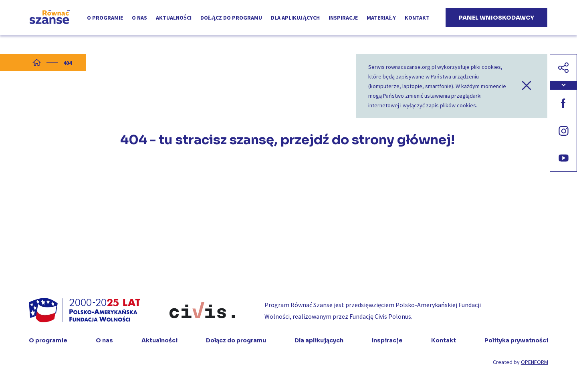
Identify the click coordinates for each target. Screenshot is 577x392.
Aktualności (174, 18)
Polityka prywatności (516, 340)
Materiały (381, 18)
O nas (139, 18)
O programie (105, 18)
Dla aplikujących (295, 18)
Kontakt (417, 18)
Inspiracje (343, 18)
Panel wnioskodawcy (496, 18)
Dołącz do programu (231, 18)
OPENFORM (535, 362)
